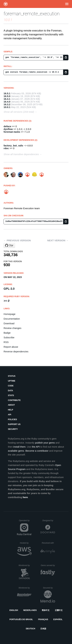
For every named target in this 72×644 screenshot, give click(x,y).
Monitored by (25, 565)
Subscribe (9, 337)
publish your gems (45, 443)
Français (43, 619)
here (25, 497)
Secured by (49, 588)
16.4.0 (7, 102)
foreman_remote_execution (32, 14)
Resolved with (48, 543)
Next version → (58, 240)
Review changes (12, 328)
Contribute (14, 400)
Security (13, 429)
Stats (11, 395)
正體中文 (59, 610)
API (10, 415)
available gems (16, 451)
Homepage (9, 314)
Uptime (12, 381)
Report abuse (11, 347)
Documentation (12, 319)
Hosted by (26, 543)
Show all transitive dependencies (21, 154)
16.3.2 (7, 104)
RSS (6, 342)
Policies (12, 419)
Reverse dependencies (16, 351)
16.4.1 (7, 99)
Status (12, 376)
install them (19, 447)
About (11, 405)
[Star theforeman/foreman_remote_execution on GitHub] (9, 245)
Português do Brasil (21, 619)
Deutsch (31, 629)
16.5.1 (7, 93)
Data (10, 391)
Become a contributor (37, 451)
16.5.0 (7, 96)
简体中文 (46, 610)
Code (11, 386)
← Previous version (17, 240)
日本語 (43, 629)
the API (36, 447)
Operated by (25, 522)
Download (9, 323)
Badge (7, 333)
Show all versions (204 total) (19, 112)
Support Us (14, 424)
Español (58, 619)
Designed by (49, 521)
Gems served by (48, 565)
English (14, 610)
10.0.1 (7, 107)
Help (10, 410)
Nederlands (30, 610)
